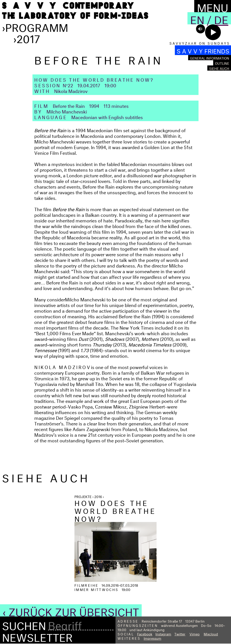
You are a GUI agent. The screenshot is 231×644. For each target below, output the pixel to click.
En (197, 18)
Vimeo (195, 634)
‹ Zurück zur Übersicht (71, 610)
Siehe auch (219, 68)
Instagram (163, 634)
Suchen (24, 624)
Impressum (152, 638)
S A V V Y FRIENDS (203, 50)
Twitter (180, 634)
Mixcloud (211, 634)
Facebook (145, 634)
